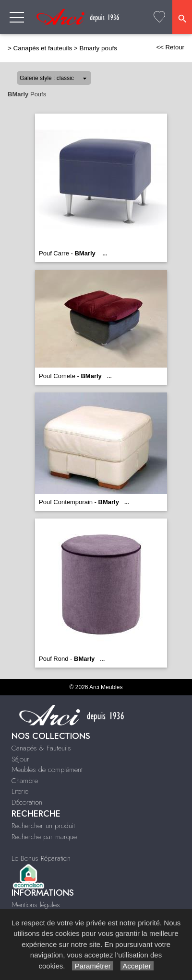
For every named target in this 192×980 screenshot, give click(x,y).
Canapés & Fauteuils (41, 748)
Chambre (25, 781)
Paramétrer (92, 966)
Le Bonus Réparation (41, 858)
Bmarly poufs (98, 48)
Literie (20, 791)
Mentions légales (36, 905)
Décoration (27, 802)
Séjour (20, 759)
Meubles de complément (47, 770)
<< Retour (170, 47)
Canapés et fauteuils (43, 48)
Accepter (137, 966)
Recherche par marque (44, 837)
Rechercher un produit (43, 826)
